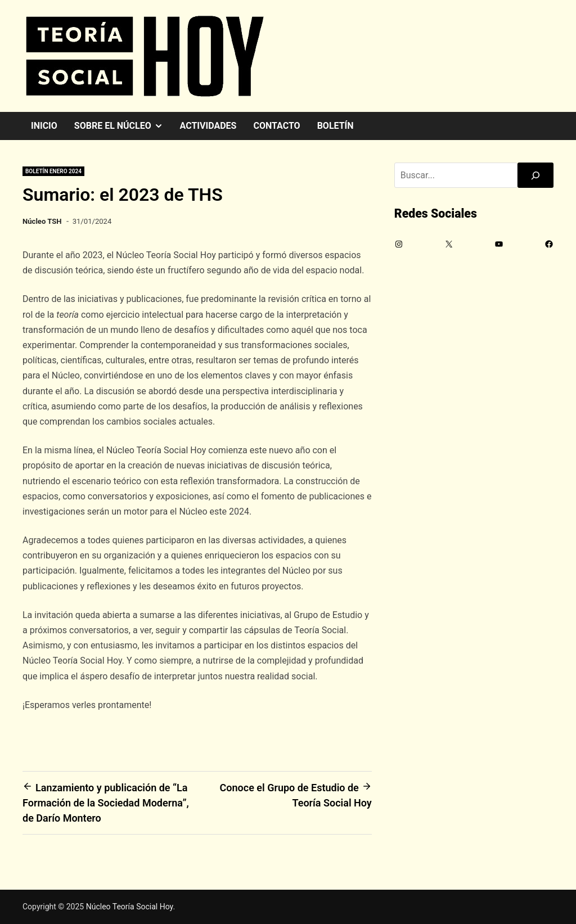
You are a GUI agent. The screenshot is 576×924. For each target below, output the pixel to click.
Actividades (208, 126)
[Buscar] (535, 175)
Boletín (336, 126)
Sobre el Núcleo (123, 126)
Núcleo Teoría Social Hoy (130, 907)
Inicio (44, 126)
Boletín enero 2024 (53, 171)
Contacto (276, 126)
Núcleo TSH (42, 221)
